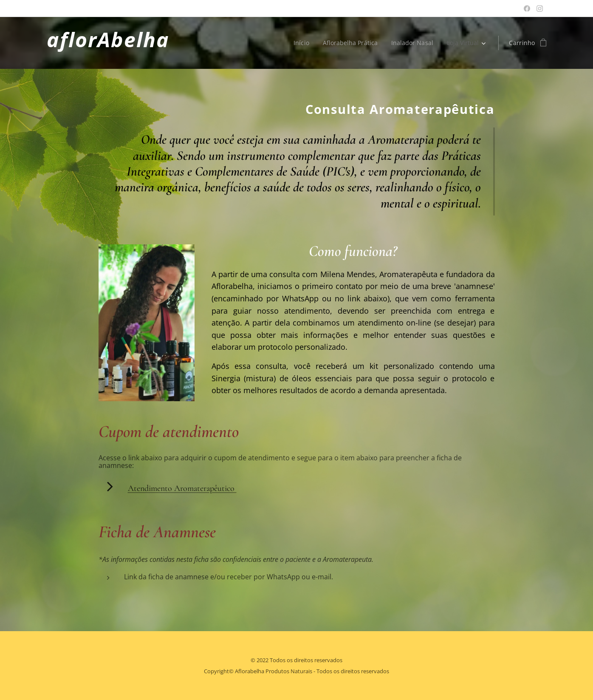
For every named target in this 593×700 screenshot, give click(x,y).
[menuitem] (299, 43)
